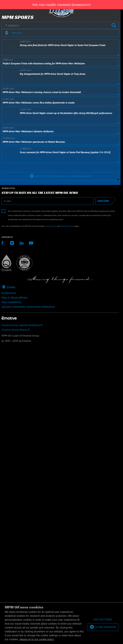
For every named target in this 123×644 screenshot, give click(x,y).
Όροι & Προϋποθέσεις (14, 298)
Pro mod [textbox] (17, 33)
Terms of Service (67, 226)
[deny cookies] (103, 620)
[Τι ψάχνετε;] (60, 25)
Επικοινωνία (9, 293)
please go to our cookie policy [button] (37, 639)
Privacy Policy (51, 226)
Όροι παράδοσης (12, 302)
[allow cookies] (103, 627)
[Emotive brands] (60, 330)
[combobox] (60, 33)
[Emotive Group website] (60, 325)
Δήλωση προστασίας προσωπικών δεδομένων (28, 307)
